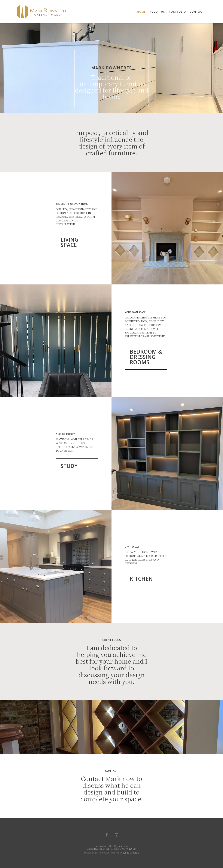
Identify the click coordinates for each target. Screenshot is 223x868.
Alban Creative (131, 853)
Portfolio (177, 12)
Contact (197, 12)
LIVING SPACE (69, 242)
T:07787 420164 (128, 849)
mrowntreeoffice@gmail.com (111, 846)
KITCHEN (141, 579)
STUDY (69, 466)
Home (141, 12)
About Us (157, 12)
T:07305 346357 (102, 849)
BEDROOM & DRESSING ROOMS (146, 357)
